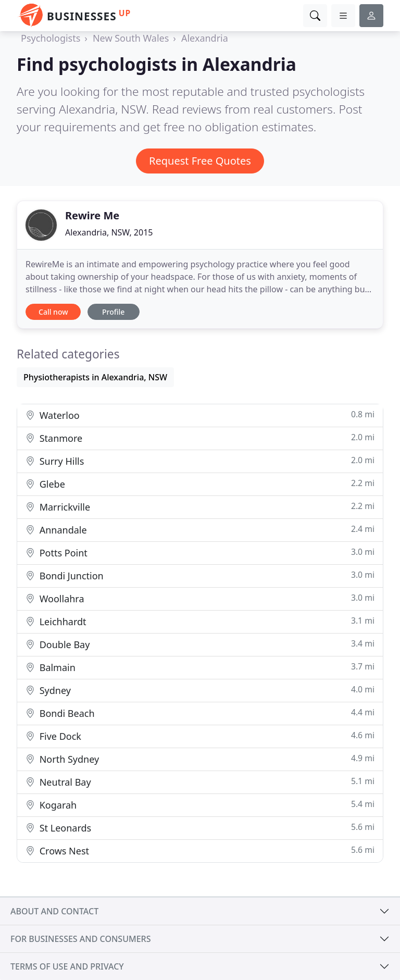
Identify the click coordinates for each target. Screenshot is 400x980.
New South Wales (131, 38)
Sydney (200, 690)
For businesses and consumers (80, 939)
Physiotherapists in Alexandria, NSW (95, 377)
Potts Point (200, 553)
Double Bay (200, 644)
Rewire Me (92, 215)
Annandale (200, 530)
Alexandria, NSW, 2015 (109, 232)
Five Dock (200, 736)
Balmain (200, 667)
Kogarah (200, 805)
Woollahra (200, 598)
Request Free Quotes (200, 161)
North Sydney (200, 759)
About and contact (54, 911)
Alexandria (205, 38)
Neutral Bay (200, 782)
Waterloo (200, 415)
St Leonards (200, 828)
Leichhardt (200, 621)
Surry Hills (200, 461)
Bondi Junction (200, 575)
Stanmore (200, 438)
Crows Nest (200, 851)
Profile (113, 312)
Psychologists (51, 38)
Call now (53, 312)
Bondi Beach (200, 713)
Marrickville (200, 507)
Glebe (200, 484)
